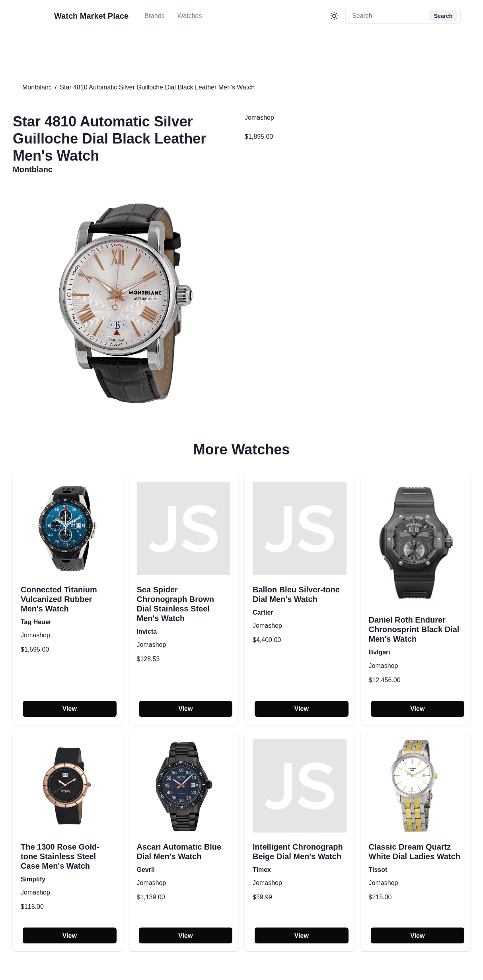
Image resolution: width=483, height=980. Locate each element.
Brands (155, 16)
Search (443, 16)
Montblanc (37, 87)
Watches (190, 16)
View (70, 709)
